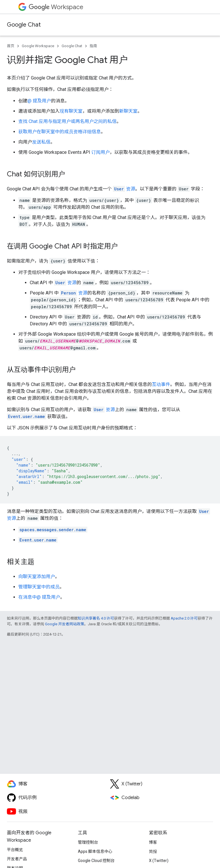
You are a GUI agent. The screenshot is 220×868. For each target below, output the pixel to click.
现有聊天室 (71, 111)
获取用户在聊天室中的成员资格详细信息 (60, 132)
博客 (153, 842)
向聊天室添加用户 (37, 577)
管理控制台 (88, 842)
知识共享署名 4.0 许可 (96, 618)
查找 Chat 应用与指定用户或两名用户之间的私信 (67, 121)
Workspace (56, 7)
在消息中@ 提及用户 (39, 597)
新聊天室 (128, 111)
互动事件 (161, 384)
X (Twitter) (159, 861)
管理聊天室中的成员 (39, 587)
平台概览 (15, 850)
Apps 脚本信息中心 (95, 851)
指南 (93, 46)
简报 (153, 851)
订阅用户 (101, 152)
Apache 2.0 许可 (184, 618)
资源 (124, 189)
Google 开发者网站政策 (65, 624)
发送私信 (41, 142)
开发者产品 (17, 859)
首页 (11, 46)
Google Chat (24, 25)
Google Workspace (38, 46)
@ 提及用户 (39, 101)
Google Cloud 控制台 (96, 861)
